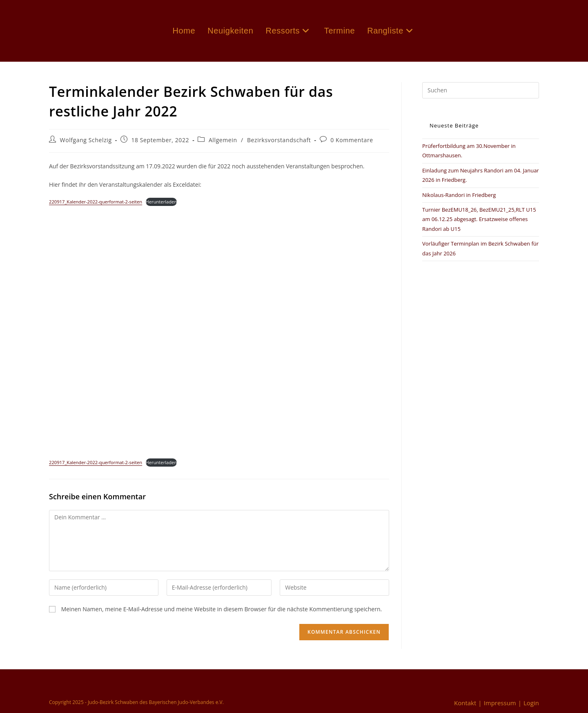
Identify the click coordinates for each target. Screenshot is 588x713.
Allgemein (223, 140)
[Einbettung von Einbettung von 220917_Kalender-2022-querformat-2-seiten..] (219, 329)
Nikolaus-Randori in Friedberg (459, 195)
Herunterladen (161, 202)
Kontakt (465, 703)
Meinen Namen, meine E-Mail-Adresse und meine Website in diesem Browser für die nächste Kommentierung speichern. (222, 609)
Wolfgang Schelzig (86, 140)
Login (531, 703)
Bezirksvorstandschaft (279, 140)
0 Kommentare (352, 140)
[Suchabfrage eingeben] (481, 90)
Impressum (500, 703)
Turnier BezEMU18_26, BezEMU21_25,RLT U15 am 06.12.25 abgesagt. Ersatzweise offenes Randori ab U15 (479, 219)
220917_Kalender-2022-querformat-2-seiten (96, 202)
